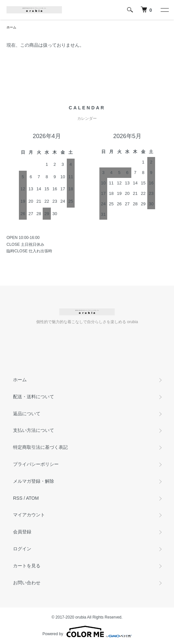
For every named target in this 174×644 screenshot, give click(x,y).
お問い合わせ (27, 583)
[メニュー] (164, 10)
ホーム (11, 27)
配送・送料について (34, 397)
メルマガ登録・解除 (34, 481)
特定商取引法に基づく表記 (40, 447)
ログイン (22, 549)
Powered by (87, 632)
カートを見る (27, 566)
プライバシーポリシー (36, 464)
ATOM (32, 498)
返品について (27, 414)
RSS (18, 498)
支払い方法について (34, 430)
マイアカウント (29, 515)
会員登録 (22, 532)
